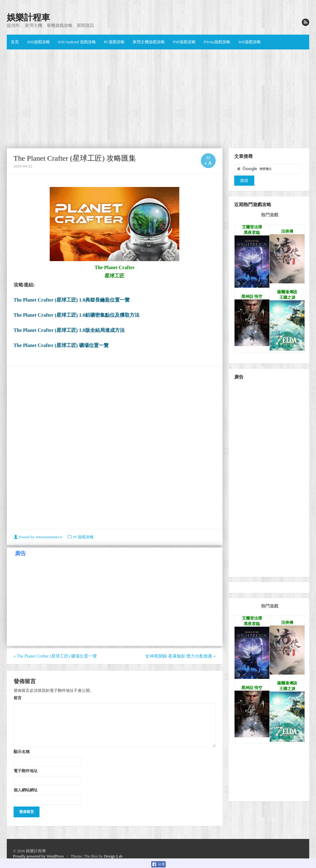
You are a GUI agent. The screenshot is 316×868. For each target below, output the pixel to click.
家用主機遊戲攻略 (149, 42)
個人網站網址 (26, 790)
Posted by (38, 537)
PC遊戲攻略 (114, 42)
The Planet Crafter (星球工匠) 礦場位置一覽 (61, 345)
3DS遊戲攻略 (38, 42)
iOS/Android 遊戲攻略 (77, 42)
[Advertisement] (158, 99)
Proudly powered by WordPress (38, 856)
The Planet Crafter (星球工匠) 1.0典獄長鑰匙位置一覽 (72, 300)
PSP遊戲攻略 (184, 42)
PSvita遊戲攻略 (217, 42)
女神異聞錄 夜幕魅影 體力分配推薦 (181, 656)
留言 (18, 698)
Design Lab (113, 856)
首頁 (15, 42)
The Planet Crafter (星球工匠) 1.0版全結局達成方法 (69, 330)
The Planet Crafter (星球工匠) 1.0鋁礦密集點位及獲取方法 (77, 315)
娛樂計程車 (28, 17)
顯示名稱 (22, 752)
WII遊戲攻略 (249, 42)
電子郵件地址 (26, 771)
